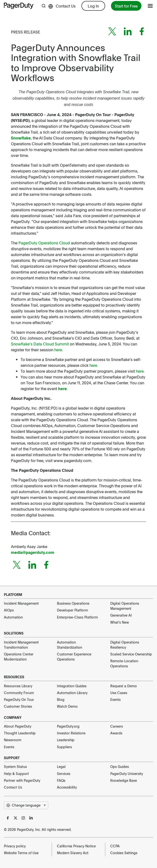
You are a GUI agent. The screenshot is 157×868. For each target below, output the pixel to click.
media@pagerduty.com (33, 552)
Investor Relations (71, 733)
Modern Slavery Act (73, 853)
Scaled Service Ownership (131, 654)
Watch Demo (67, 706)
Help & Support (16, 773)
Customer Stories (18, 706)
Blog (61, 699)
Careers (117, 726)
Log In (93, 6)
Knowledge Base (124, 780)
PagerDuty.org (68, 726)
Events (115, 699)
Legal (61, 766)
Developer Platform (72, 610)
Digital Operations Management (125, 606)
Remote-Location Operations (124, 663)
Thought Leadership (20, 733)
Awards (116, 733)
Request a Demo (124, 686)
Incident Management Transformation (21, 645)
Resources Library (18, 686)
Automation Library (72, 693)
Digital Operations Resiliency (125, 645)
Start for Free (126, 6)
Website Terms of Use (21, 853)
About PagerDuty (18, 726)
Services (64, 773)
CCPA (115, 846)
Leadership (66, 740)
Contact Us (66, 6)
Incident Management (21, 603)
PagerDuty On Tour (19, 699)
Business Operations (73, 603)
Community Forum (19, 693)
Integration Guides (72, 686)
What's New (120, 622)
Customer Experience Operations (74, 657)
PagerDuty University (127, 773)
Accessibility (67, 787)
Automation (13, 617)
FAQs (61, 780)
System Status (15, 766)
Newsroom (13, 740)
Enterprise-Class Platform (77, 617)
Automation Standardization (70, 645)
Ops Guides (120, 766)
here (63, 388)
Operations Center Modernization (19, 657)
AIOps (9, 610)
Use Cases (119, 693)
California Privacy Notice (76, 846)
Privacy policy (15, 846)
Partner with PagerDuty (22, 780)
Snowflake (21, 138)
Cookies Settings (124, 853)
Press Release (25, 32)
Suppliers (64, 747)
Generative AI (121, 615)
